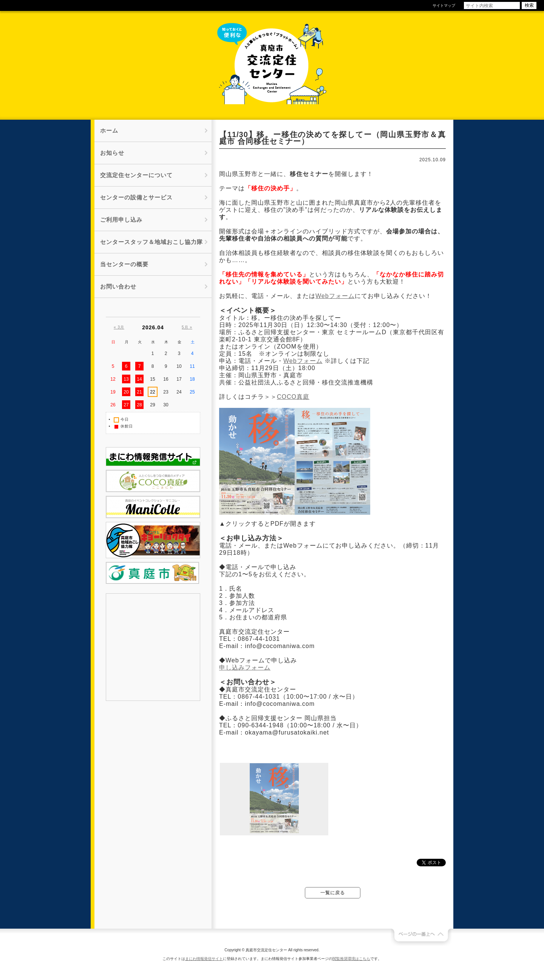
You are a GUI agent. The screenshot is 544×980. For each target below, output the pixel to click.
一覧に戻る (333, 893)
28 (139, 405)
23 (166, 392)
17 (179, 379)
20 (126, 392)
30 (166, 405)
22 (152, 392)
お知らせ (112, 153)
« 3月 (119, 327)
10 (179, 366)
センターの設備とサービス (136, 197)
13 (126, 379)
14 (139, 379)
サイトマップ (444, 5)
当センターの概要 (124, 264)
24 (179, 392)
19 (113, 392)
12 (113, 379)
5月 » (187, 327)
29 (152, 405)
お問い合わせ (118, 286)
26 (113, 405)
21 (139, 392)
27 (126, 405)
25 (192, 392)
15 (152, 379)
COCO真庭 (293, 397)
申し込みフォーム (245, 667)
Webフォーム (335, 296)
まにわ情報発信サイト (204, 959)
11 (192, 366)
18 (192, 379)
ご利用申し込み (121, 220)
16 (166, 379)
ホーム (109, 130)
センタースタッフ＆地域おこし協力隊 (151, 242)
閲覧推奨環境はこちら (351, 959)
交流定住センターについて (136, 175)
